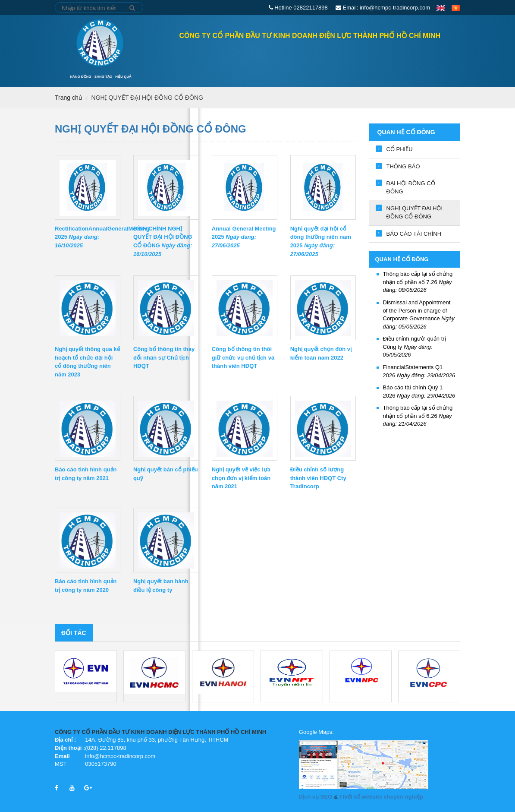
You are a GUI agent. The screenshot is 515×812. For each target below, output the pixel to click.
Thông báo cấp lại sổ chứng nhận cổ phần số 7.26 (418, 282)
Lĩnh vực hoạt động (318, 59)
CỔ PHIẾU (400, 149)
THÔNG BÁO (403, 166)
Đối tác (74, 633)
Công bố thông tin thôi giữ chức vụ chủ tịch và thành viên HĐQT (243, 358)
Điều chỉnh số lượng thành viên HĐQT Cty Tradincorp (318, 478)
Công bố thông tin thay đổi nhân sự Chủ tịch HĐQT (164, 358)
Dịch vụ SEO (316, 797)
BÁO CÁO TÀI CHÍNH (414, 234)
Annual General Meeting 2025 (244, 237)
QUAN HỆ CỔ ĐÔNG (204, 59)
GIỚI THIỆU (259, 59)
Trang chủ (141, 59)
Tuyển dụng (416, 59)
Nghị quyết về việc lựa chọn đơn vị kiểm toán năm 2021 (241, 478)
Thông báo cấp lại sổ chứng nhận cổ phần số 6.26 (418, 416)
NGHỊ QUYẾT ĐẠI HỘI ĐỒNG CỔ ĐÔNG (147, 98)
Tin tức (374, 59)
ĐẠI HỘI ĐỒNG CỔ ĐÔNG (411, 187)
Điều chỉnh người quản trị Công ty (415, 347)
